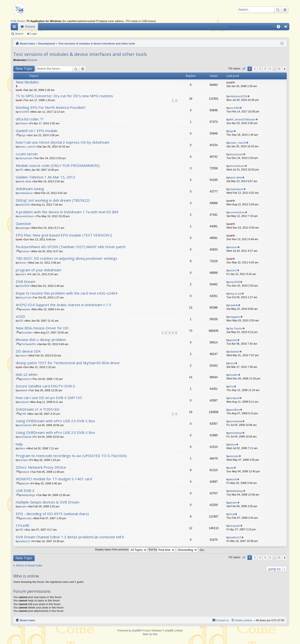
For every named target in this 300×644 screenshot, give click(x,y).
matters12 (25, 541)
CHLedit (22, 525)
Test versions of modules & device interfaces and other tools (97, 44)
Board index (28, 44)
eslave (25, 472)
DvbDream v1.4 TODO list (38, 409)
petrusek (27, 518)
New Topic (24, 69)
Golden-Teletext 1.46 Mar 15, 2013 (45, 177)
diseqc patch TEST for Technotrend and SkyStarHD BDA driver (68, 363)
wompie (23, 460)
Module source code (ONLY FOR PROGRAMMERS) (58, 166)
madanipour (26, 193)
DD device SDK (28, 351)
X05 (21, 170)
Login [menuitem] (287, 28)
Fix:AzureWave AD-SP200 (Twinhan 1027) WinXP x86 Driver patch (71, 247)
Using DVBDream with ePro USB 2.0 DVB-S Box (55, 421)
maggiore (235, 317)
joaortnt (26, 379)
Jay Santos (236, 328)
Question (23, 224)
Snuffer (234, 375)
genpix (233, 340)
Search (278, 10)
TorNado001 (29, 344)
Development (47, 44)
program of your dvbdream (38, 270)
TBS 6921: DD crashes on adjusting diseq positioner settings (67, 258)
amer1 (22, 274)
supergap (24, 228)
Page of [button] (244, 69)
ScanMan (27, 333)
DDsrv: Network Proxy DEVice (41, 467)
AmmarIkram (237, 166)
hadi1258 (24, 205)
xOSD (20, 316)
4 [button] (265, 69)
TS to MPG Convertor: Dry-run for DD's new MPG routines (64, 96)
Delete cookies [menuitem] (244, 620)
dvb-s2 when (27, 374)
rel (20, 90)
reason (26, 251)
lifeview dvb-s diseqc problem (41, 340)
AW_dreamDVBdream (242, 119)
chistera (23, 123)
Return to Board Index (29, 565)
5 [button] (270, 69)
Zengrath (235, 526)
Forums (30, 27)
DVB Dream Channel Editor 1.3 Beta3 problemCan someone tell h (70, 537)
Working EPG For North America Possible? (51, 107)
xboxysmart (25, 158)
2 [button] (255, 69)
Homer (23, 263)
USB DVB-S (25, 491)
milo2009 (24, 286)
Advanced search (285, 10)
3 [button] (260, 69)
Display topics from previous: (121, 549)
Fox (232, 386)
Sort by (162, 549)
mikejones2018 (238, 96)
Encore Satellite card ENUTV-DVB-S (45, 386)
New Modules (27, 82)
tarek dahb (25, 181)
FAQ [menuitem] (280, 28)
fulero (22, 448)
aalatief (23, 390)
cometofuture (26, 216)
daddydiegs (28, 495)
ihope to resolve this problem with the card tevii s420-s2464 (67, 293)
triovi (232, 363)
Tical (232, 514)
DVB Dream (18, 21)
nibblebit (234, 352)
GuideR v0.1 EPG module (37, 131)
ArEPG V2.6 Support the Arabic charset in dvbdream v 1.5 (63, 305)
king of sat (25, 297)
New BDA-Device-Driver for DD (42, 328)
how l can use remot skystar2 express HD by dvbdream (63, 142)
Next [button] (284, 69)
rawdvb (26, 309)
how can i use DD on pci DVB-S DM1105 (49, 398)
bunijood (24, 402)
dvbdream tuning (30, 189)
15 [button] (279, 69)
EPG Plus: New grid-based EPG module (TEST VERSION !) (64, 235)
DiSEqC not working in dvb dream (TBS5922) (53, 200)
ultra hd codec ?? (30, 119)
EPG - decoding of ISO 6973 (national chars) (52, 514)
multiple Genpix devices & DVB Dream (48, 502)
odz (232, 468)
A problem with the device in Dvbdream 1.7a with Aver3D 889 (67, 212)
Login (34, 34)
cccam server (27, 154)
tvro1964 (24, 112)
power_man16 (27, 147)
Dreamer (32, 60)
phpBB (136, 630)
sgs (24, 135)
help (19, 444)
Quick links (15, 28)
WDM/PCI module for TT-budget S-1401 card (54, 479)
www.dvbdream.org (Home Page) (251, 27)
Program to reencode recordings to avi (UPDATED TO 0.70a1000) (71, 456)
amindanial (25, 425)
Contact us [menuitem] (222, 620)
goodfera (235, 410)
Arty (155, 634)
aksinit (25, 483)
